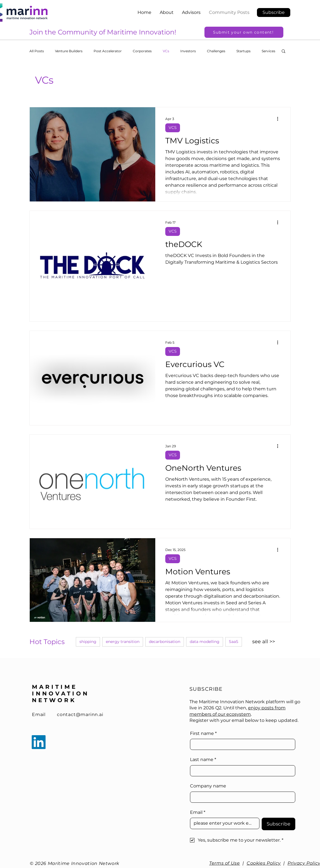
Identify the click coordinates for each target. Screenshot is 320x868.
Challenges (216, 51)
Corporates (142, 51)
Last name (203, 760)
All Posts (37, 51)
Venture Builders (69, 51)
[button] (274, 13)
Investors (188, 51)
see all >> (264, 642)
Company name (208, 786)
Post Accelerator (108, 51)
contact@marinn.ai (80, 714)
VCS (173, 128)
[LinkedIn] (39, 742)
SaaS (234, 642)
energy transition (123, 642)
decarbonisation (165, 642)
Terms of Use (225, 863)
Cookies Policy (264, 863)
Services (268, 51)
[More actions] (279, 119)
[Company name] (241, 797)
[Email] (223, 823)
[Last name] (241, 771)
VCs (166, 51)
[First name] (241, 744)
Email (39, 714)
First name (203, 734)
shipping (88, 642)
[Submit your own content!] (244, 32)
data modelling (205, 642)
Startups (243, 51)
